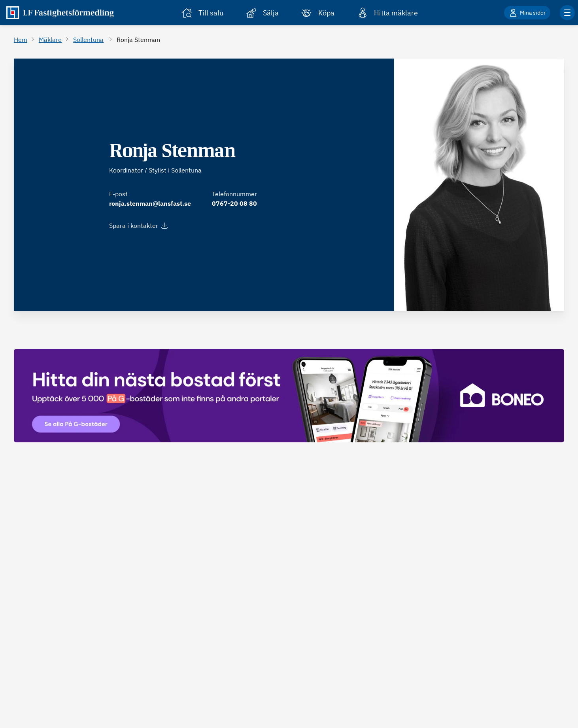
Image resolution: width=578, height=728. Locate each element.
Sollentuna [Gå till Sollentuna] (88, 40)
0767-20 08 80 (234, 203)
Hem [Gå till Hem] (21, 40)
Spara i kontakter (138, 226)
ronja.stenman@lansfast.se (150, 203)
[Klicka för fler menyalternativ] (567, 13)
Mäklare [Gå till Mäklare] (50, 40)
